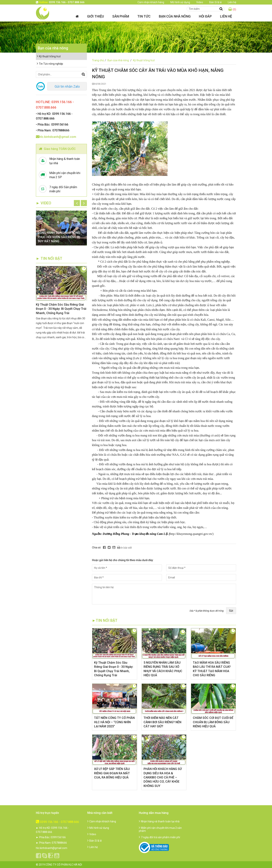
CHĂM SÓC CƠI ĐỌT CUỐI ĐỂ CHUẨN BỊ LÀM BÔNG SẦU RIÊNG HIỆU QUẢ (213, 722)
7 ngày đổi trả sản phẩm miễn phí (159, 837)
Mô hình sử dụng (180, 2)
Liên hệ (232, 2)
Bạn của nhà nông (175, 16)
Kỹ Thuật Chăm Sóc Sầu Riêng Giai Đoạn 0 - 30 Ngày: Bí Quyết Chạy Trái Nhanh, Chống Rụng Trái (61, 309)
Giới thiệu (95, 16)
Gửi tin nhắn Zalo (67, 86)
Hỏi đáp (205, 16)
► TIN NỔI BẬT (49, 258)
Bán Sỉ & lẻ (215, 2)
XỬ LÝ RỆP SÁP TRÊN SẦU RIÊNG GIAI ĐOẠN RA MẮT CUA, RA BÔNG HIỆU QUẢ (112, 773)
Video (200, 2)
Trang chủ (99, 60)
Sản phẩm (121, 16)
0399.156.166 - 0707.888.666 (57, 822)
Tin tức (144, 16)
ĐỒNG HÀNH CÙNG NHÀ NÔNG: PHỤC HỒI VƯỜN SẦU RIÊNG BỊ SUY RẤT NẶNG (59, 237)
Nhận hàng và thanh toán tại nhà (159, 821)
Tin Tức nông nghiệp (50, 64)
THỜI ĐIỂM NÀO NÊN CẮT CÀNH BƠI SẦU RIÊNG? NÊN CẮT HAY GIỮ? (162, 722)
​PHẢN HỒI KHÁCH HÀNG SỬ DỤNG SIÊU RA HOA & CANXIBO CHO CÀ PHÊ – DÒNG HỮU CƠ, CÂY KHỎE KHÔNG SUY (163, 777)
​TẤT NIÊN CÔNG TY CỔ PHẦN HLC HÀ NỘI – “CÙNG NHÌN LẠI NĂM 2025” (114, 722)
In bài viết (124, 547)
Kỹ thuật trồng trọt (144, 60)
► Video (44, 203)
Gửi (231, 611)
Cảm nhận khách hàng (151, 2)
